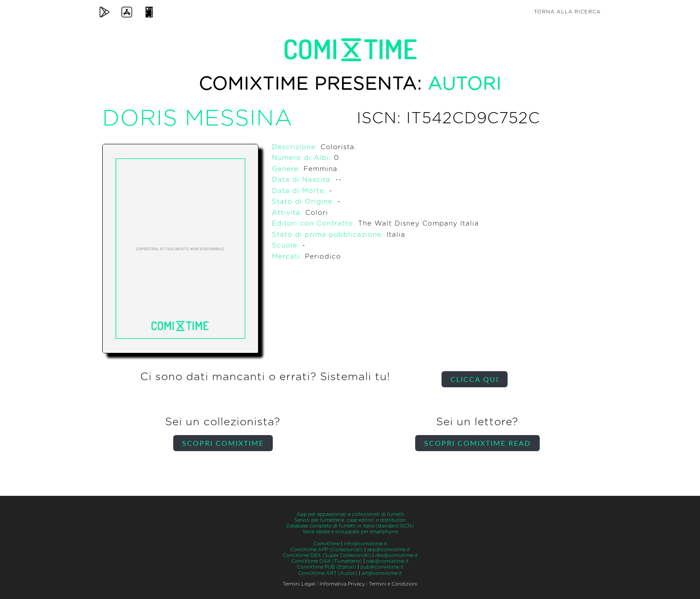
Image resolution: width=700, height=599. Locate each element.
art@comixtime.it (382, 573)
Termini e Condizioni (393, 584)
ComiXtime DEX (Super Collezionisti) (327, 555)
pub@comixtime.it (382, 567)
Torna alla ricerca (567, 12)
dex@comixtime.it (396, 555)
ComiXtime (327, 544)
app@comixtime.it (388, 550)
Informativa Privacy (342, 584)
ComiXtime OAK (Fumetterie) (327, 561)
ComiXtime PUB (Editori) (327, 567)
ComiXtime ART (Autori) (328, 573)
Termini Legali (299, 584)
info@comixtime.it (365, 544)
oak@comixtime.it (387, 561)
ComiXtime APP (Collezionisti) (327, 550)
